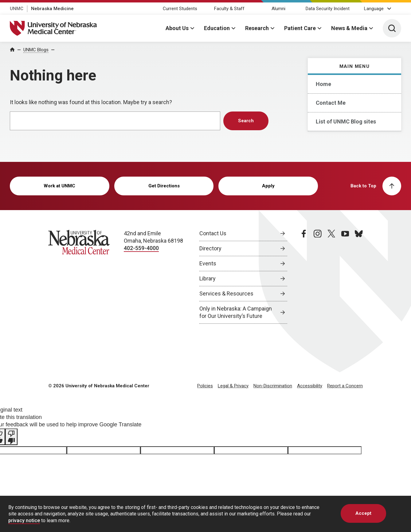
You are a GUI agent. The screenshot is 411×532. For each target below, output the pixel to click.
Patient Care (300, 28)
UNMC (17, 9)
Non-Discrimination (273, 386)
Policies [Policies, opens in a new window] (205, 386)
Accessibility (310, 386)
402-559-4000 (141, 248)
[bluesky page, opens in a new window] (359, 277)
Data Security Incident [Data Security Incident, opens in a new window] (328, 9)
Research (257, 28)
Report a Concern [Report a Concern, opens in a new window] (345, 386)
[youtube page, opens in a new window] (345, 277)
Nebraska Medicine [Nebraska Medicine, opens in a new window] (52, 9)
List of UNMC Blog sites (346, 121)
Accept (363, 513)
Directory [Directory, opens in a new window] (210, 248)
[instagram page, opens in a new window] (318, 277)
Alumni (278, 9)
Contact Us (213, 233)
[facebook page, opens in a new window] (304, 277)
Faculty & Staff (229, 9)
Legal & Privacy (233, 386)
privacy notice (24, 520)
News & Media (349, 28)
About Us (177, 28)
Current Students (180, 9)
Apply (268, 186)
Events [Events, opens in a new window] (208, 263)
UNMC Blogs (36, 50)
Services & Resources (226, 293)
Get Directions (164, 186)
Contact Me (331, 103)
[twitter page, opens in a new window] (331, 277)
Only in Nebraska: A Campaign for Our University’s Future (236, 312)
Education (217, 28)
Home (323, 84)
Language (374, 9)
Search (246, 121)
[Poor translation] (11, 437)
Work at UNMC (59, 186)
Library (207, 278)
